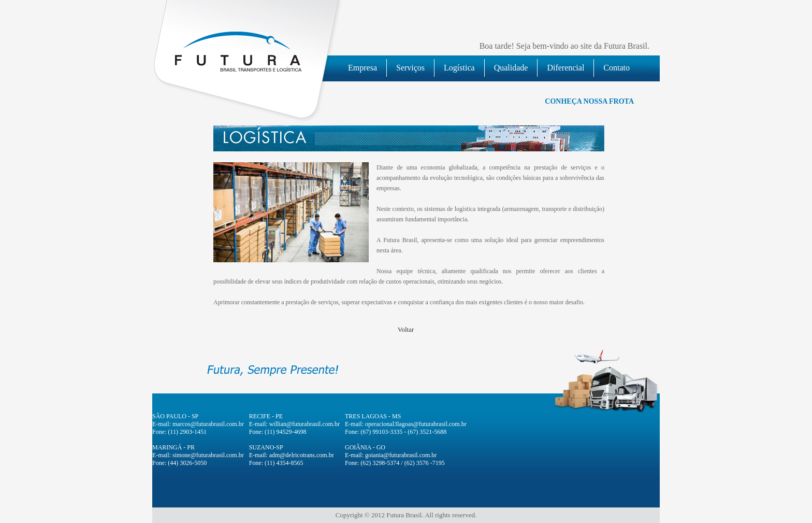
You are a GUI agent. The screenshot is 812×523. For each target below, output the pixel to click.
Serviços (410, 68)
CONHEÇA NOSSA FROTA (589, 101)
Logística (459, 68)
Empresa (363, 68)
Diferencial (565, 68)
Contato (617, 68)
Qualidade (511, 68)
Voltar (406, 329)
